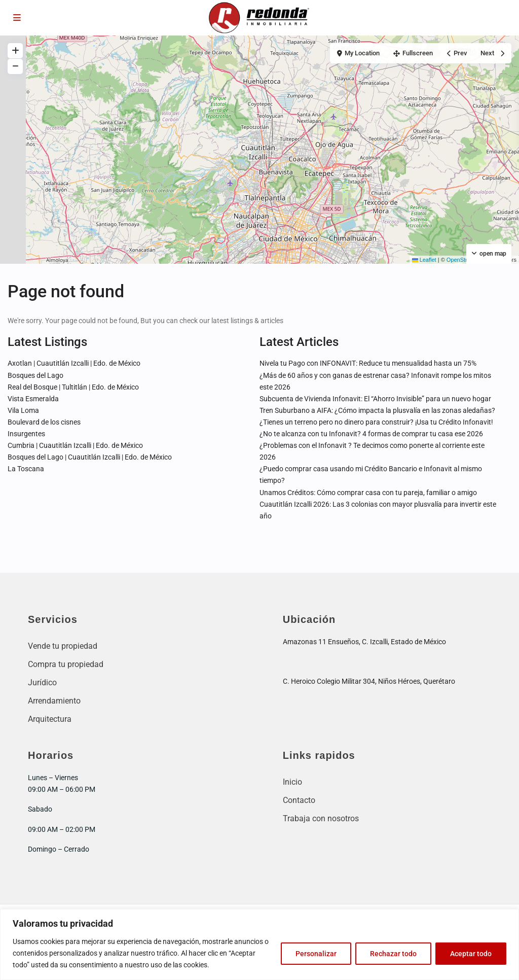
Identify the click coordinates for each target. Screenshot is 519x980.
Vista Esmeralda (33, 399)
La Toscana (26, 469)
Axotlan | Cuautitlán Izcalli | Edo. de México (74, 363)
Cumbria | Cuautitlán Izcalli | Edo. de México (75, 445)
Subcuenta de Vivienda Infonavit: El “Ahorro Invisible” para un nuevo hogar (375, 399)
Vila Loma (23, 410)
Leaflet (424, 260)
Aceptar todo (471, 954)
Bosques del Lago (35, 375)
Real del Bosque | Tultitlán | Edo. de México (73, 387)
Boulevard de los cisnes (44, 422)
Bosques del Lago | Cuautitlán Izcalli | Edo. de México (90, 457)
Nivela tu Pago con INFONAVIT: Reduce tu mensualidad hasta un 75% (368, 363)
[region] (259, 944)
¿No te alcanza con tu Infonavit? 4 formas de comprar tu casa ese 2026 (371, 434)
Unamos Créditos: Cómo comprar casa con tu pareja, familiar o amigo (368, 493)
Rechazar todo (393, 954)
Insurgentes (26, 434)
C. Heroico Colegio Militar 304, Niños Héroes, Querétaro (369, 681)
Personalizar (316, 954)
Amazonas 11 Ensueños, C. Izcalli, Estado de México (364, 642)
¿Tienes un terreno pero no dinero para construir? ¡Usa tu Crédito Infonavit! (376, 422)
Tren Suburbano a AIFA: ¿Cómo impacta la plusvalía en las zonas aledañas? (377, 410)
